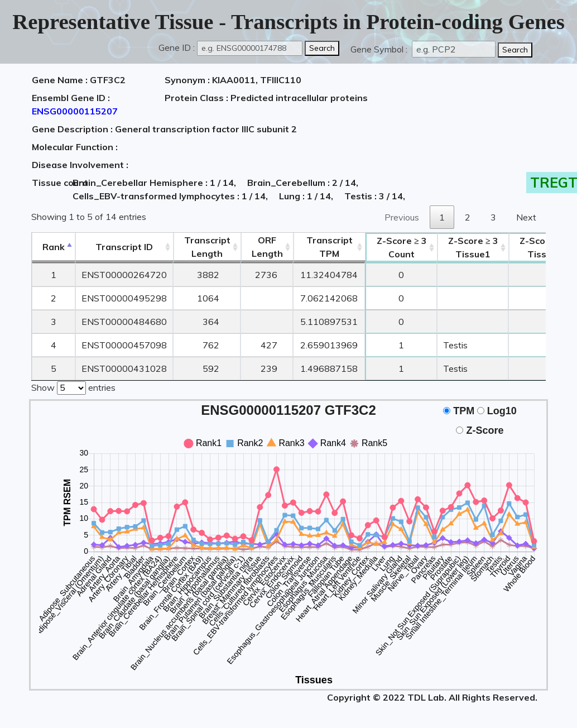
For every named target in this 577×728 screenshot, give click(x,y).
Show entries (73, 387)
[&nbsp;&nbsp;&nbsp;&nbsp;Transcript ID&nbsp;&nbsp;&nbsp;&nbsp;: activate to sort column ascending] (124, 247)
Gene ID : (177, 47)
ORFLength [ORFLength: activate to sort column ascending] (267, 247)
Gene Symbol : (380, 49)
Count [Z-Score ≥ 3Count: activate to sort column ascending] (402, 247)
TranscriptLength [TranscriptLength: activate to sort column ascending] (207, 247)
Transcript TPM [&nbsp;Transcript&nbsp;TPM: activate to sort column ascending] (330, 247)
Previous (402, 217)
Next (526, 217)
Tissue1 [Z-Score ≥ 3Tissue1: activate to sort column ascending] (473, 247)
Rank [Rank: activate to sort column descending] (54, 247)
